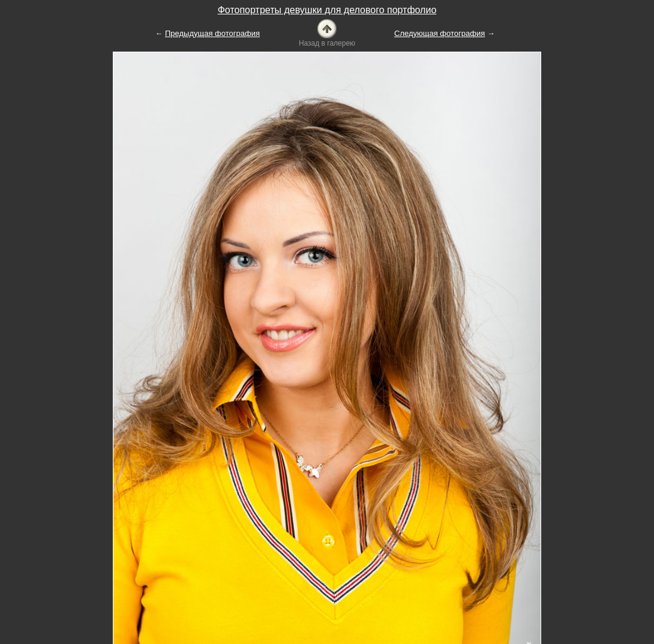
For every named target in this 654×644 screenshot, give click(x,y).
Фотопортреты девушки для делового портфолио (327, 10)
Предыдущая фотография (212, 33)
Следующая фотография (439, 33)
